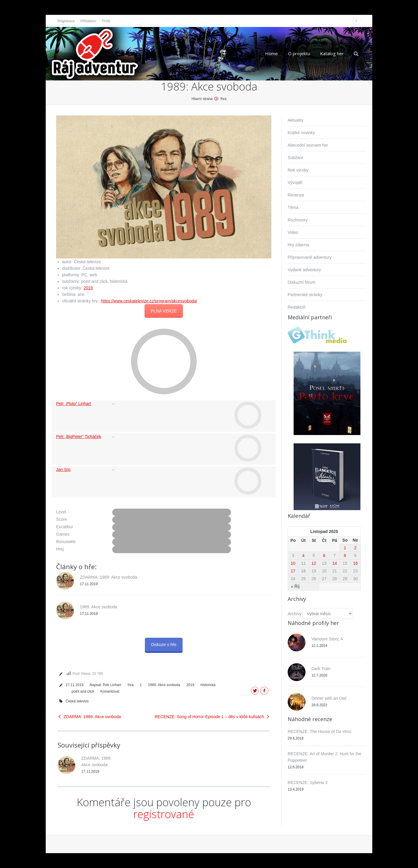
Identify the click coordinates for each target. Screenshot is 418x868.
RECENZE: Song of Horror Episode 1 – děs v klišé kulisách (209, 717)
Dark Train (321, 669)
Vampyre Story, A (327, 639)
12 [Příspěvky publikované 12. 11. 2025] (314, 563)
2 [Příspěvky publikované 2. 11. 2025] (355, 548)
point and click (83, 691)
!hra (223, 99)
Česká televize (77, 701)
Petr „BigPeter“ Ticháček (79, 437)
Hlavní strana (202, 99)
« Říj (295, 586)
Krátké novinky (301, 133)
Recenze (296, 195)
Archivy (294, 614)
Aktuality (296, 120)
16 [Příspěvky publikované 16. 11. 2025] (355, 563)
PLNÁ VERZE (164, 311)
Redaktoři (297, 307)
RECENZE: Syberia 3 (308, 783)
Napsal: (105, 685)
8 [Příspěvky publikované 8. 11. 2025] (345, 556)
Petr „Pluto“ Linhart (74, 404)
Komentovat (110, 691)
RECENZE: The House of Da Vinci (319, 731)
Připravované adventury (310, 257)
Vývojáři (295, 183)
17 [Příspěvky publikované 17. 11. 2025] (293, 571)
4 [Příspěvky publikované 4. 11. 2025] (303, 556)
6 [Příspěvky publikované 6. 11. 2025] (324, 556)
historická (208, 685)
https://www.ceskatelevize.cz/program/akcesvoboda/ (149, 301)
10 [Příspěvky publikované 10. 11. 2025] (293, 563)
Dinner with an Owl (329, 698)
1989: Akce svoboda (99, 607)
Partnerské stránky (305, 295)
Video (293, 232)
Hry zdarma (298, 245)
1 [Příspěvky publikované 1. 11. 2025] (345, 548)
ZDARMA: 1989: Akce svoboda (109, 577)
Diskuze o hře (164, 645)
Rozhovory (298, 220)
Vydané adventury (304, 270)
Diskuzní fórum (301, 282)
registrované (164, 814)
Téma (293, 207)
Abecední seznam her (308, 145)
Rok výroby (298, 170)
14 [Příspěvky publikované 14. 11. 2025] (335, 563)
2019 (88, 288)
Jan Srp (63, 469)
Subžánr (295, 158)
